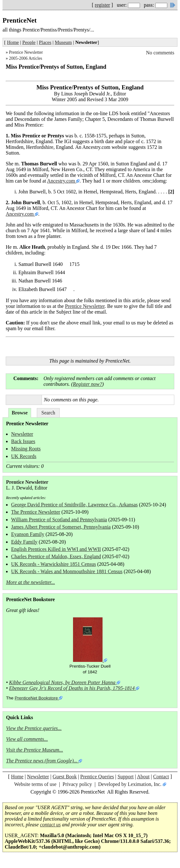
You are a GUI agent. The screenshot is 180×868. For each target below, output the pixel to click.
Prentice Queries (97, 777)
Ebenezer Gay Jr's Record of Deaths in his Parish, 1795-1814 (72, 688)
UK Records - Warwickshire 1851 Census (53, 564)
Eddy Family (24, 542)
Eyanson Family (28, 534)
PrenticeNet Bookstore (36, 698)
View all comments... (27, 739)
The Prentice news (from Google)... (42, 761)
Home (13, 42)
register (103, 5)
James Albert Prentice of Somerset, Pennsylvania (61, 527)
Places (45, 42)
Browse (20, 413)
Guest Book (65, 777)
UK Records (24, 456)
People (29, 42)
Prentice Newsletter (26, 52)
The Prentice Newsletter (36, 512)
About (143, 777)
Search (48, 413)
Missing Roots (26, 449)
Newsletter (22, 434)
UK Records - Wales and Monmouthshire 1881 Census (67, 571)
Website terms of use (35, 784)
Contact (161, 777)
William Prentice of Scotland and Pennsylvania (59, 520)
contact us (50, 825)
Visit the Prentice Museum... (35, 750)
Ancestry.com (62, 181)
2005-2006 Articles (26, 58)
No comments (160, 53)
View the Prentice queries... (34, 728)
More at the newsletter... (30, 582)
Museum (63, 42)
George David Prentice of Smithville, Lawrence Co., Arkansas (74, 505)
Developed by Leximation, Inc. (130, 784)
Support (126, 777)
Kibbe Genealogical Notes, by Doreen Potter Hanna (62, 682)
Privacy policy (77, 784)
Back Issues (23, 441)
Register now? (87, 384)
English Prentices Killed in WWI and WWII (56, 549)
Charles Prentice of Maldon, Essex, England (56, 556)
